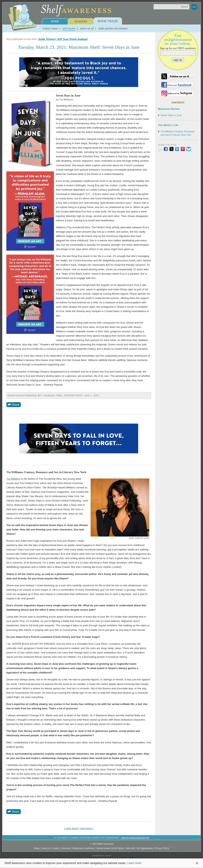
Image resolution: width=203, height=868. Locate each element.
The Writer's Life (168, 125)
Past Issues (69, 28)
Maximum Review (169, 109)
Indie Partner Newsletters (113, 28)
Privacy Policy (162, 848)
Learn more (134, 863)
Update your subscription (135, 838)
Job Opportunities (145, 848)
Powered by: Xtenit (101, 856)
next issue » (87, 828)
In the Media (118, 848)
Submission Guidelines (83, 848)
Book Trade (108, 21)
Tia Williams (13, 479)
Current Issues (103, 848)
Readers (81, 21)
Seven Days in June (171, 115)
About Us (46, 848)
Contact (56, 848)
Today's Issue (50, 28)
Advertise (66, 848)
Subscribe (130, 848)
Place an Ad (87, 28)
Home (55, 21)
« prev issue (71, 828)
